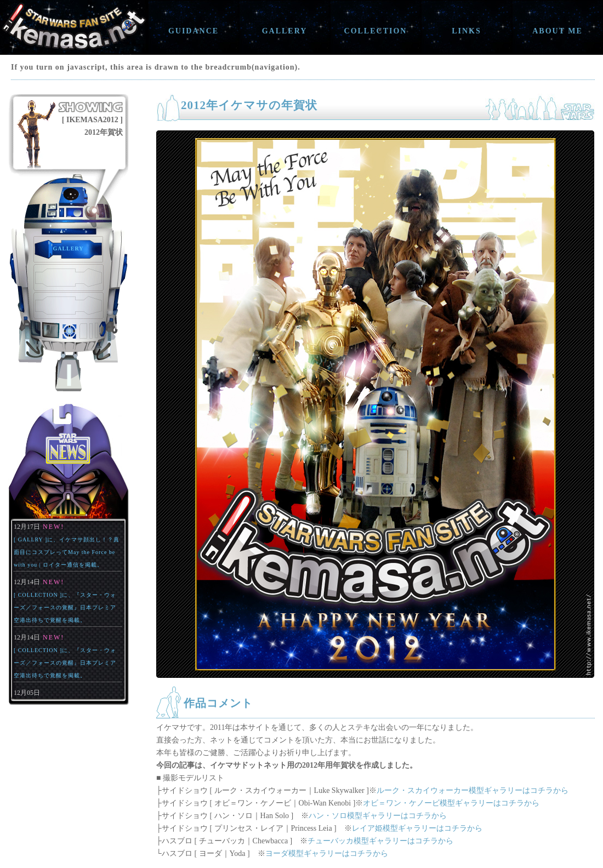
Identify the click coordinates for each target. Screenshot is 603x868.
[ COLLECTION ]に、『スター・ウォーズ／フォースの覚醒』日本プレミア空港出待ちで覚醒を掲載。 (65, 607)
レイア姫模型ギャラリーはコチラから (417, 828)
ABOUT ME (558, 31)
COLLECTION (376, 31)
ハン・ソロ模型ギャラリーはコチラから (378, 816)
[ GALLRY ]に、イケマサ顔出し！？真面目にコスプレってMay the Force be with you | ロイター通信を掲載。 (67, 552)
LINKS (467, 31)
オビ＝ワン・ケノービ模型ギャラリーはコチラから (451, 803)
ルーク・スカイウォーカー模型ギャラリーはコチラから (473, 790)
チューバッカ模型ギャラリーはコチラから (380, 841)
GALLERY (285, 31)
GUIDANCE (194, 31)
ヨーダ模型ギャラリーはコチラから (327, 853)
